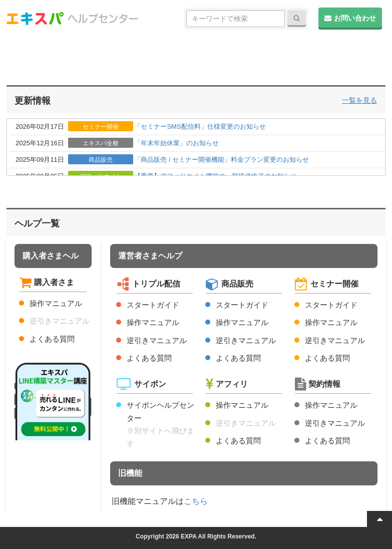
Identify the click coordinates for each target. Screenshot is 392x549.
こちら (196, 501)
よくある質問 (52, 339)
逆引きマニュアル (60, 321)
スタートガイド (153, 305)
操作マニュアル (56, 303)
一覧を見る (359, 100)
